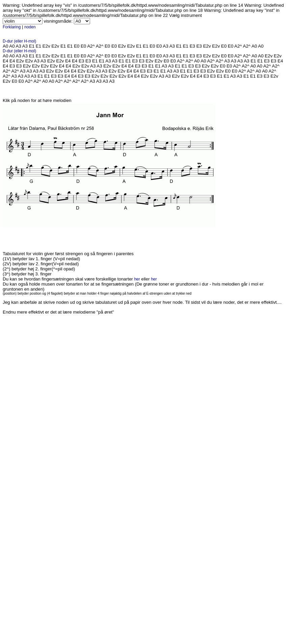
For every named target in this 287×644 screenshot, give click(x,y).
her (137, 279)
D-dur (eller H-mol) (19, 41)
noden (30, 27)
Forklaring (12, 27)
